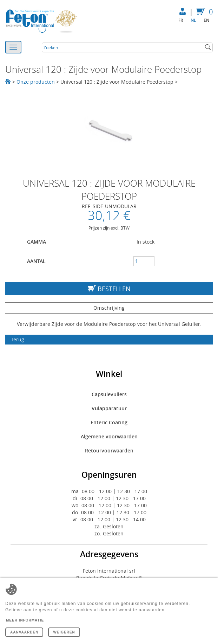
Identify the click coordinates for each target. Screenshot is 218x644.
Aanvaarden (24, 632)
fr (181, 20)
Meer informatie (25, 620)
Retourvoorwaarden (109, 450)
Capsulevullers (109, 394)
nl (193, 20)
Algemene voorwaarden (109, 436)
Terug (18, 339)
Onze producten (36, 82)
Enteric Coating (109, 422)
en (206, 20)
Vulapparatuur (109, 408)
